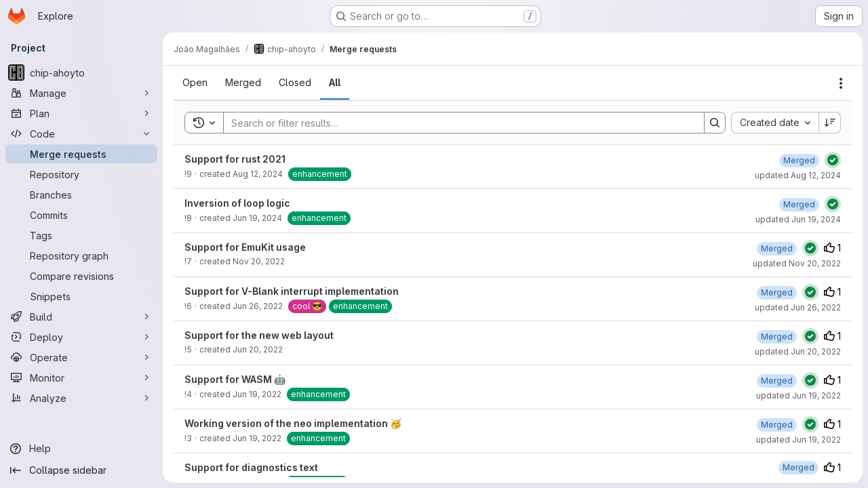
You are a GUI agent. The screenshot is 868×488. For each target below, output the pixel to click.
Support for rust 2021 (235, 159)
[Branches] (81, 195)
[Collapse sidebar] (81, 470)
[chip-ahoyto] (81, 73)
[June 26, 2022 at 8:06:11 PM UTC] (777, 292)
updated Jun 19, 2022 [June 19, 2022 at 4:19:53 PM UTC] (798, 395)
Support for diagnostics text (251, 467)
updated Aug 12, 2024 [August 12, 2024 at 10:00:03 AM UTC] (798, 175)
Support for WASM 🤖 (235, 379)
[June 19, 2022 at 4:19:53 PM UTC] (777, 381)
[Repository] (81, 174)
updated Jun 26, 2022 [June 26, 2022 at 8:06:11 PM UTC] (798, 307)
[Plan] (81, 113)
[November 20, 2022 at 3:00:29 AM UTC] (777, 248)
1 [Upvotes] (832, 248)
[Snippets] (81, 296)
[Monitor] (81, 378)
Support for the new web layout (259, 335)
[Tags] (81, 235)
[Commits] (81, 215)
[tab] (195, 83)
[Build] (81, 317)
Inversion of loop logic (237, 203)
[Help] (81, 449)
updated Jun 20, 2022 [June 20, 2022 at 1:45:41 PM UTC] (798, 351)
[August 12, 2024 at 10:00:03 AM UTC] (799, 160)
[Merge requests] (81, 154)
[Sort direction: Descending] (830, 123)
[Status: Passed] (833, 160)
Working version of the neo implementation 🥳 (293, 423)
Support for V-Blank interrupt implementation (292, 291)
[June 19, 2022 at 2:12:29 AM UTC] (777, 425)
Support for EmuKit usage (245, 247)
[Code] (81, 134)
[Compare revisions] (81, 276)
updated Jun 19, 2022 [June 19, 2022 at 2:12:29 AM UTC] (798, 440)
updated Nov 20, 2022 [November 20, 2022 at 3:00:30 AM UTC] (797, 263)
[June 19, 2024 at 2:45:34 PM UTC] (799, 204)
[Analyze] (81, 398)
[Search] (457, 123)
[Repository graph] (81, 256)
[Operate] (81, 357)
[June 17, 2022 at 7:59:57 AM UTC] (798, 467)
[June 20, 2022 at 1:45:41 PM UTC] (777, 337)
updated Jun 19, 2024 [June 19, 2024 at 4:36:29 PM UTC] (798, 219)
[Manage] (81, 93)
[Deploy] (81, 337)
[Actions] (841, 83)
